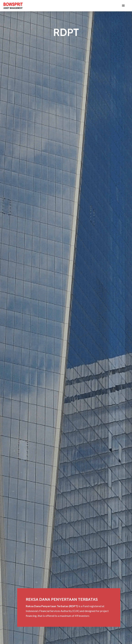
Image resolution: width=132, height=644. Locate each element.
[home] (13, 6)
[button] (123, 6)
